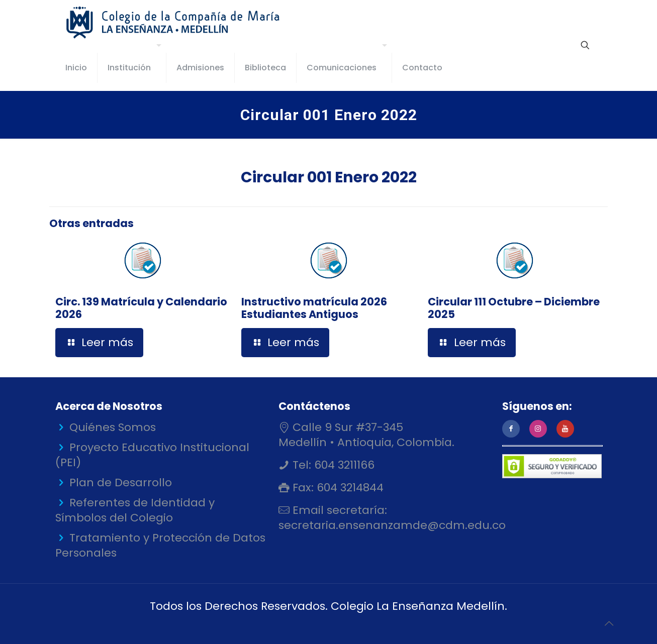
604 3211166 (343, 465)
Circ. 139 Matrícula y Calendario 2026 (141, 308)
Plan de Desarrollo (121, 482)
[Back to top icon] (609, 623)
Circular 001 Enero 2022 (329, 177)
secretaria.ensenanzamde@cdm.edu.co (392, 525)
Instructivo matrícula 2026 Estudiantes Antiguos (314, 308)
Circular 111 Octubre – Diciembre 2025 (514, 308)
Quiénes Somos (113, 427)
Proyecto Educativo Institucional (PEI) (152, 455)
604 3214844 (349, 488)
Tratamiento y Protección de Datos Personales (160, 545)
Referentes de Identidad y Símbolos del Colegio (135, 510)
